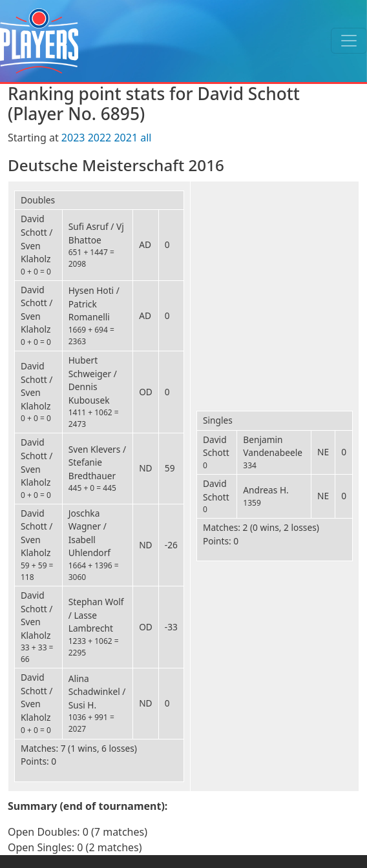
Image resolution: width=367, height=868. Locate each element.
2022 (100, 138)
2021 (126, 138)
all (146, 138)
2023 (73, 138)
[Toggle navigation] (349, 41)
